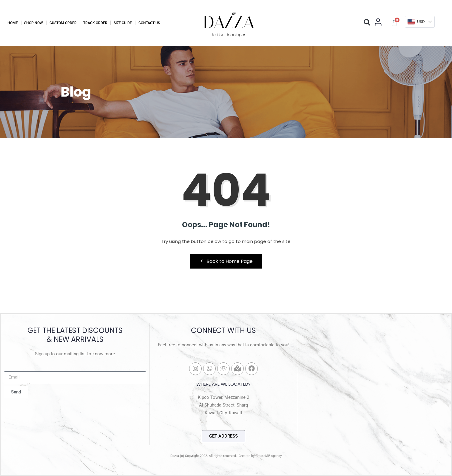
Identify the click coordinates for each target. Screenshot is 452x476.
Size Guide (123, 23)
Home (13, 23)
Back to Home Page (226, 261)
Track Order (95, 23)
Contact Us (149, 23)
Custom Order (63, 23)
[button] (367, 22)
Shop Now (34, 23)
